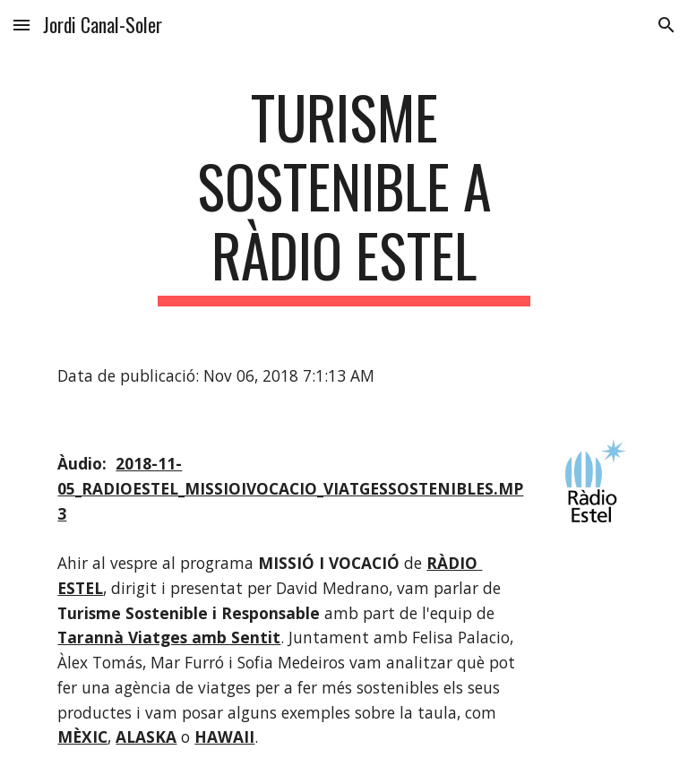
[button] (21, 25)
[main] (344, 194)
